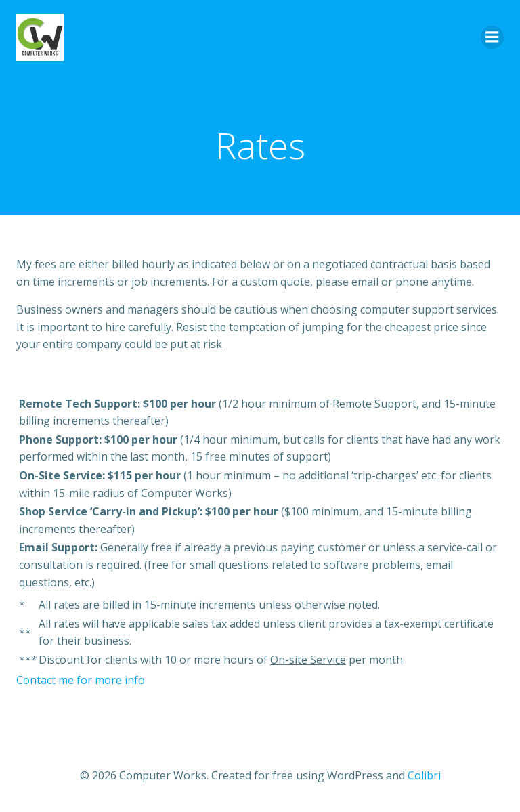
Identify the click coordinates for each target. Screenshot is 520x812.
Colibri (424, 775)
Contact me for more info (81, 680)
